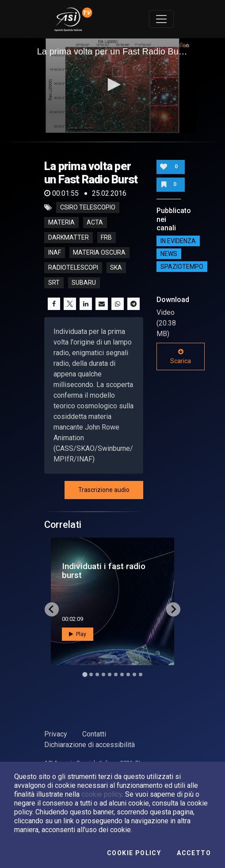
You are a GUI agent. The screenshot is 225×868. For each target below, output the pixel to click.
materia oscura (99, 253)
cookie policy (102, 794)
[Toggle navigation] (161, 19)
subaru (84, 283)
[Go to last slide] (52, 609)
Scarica (181, 356)
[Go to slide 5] (110, 674)
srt (54, 283)
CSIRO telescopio (88, 208)
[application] (113, 86)
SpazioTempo (182, 267)
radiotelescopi (73, 268)
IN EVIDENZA (178, 241)
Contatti (94, 734)
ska (116, 268)
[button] (113, 85)
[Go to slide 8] (128, 674)
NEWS (169, 254)
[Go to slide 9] (134, 674)
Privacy (56, 734)
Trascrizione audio (104, 490)
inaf (55, 253)
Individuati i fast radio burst (104, 570)
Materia (61, 223)
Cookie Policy (134, 853)
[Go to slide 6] (116, 674)
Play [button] (78, 634)
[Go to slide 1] (85, 674)
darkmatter (69, 238)
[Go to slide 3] (97, 674)
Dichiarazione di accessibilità (90, 745)
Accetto (194, 853)
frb (106, 238)
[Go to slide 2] (91, 674)
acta (95, 223)
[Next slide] (173, 609)
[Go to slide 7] (122, 674)
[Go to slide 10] (141, 674)
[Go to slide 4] (103, 674)
